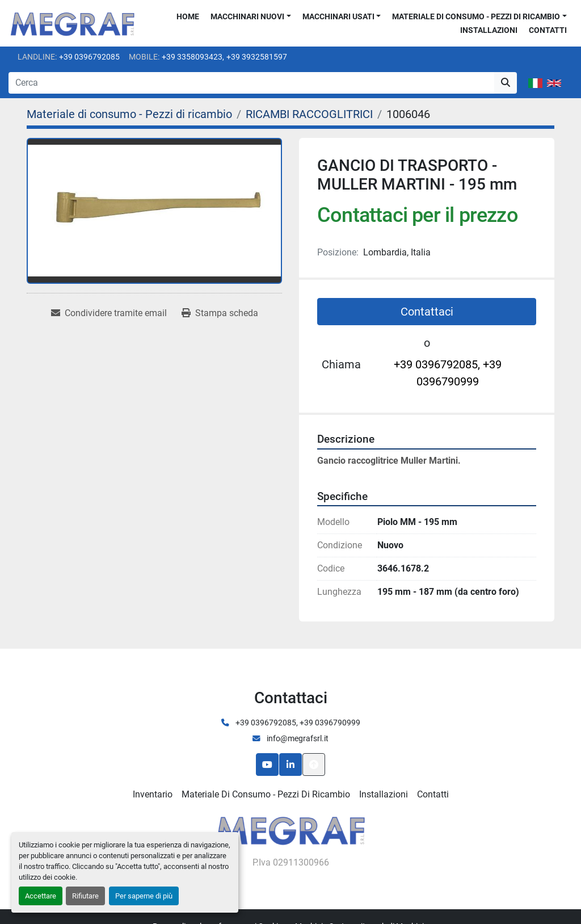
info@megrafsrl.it (297, 738)
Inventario (153, 794)
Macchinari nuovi (247, 16)
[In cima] (314, 765)
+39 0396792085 (89, 57)
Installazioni (489, 30)
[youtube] (267, 765)
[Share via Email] (109, 313)
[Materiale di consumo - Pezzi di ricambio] (129, 114)
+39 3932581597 (257, 57)
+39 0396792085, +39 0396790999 (448, 373)
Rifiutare (85, 896)
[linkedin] (290, 765)
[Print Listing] (220, 313)
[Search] (251, 83)
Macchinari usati (338, 16)
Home (188, 16)
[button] (251, 17)
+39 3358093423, (193, 57)
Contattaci (427, 312)
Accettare (41, 896)
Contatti (548, 30)
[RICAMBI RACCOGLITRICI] (309, 114)
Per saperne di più (144, 896)
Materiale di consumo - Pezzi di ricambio (476, 16)
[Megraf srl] (291, 829)
